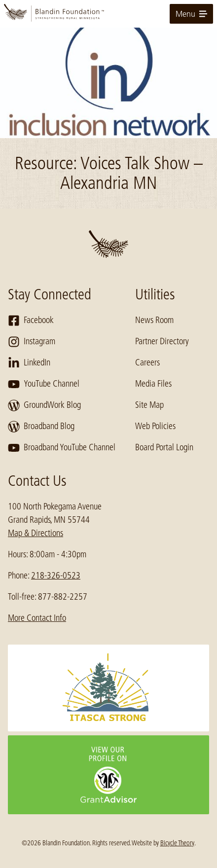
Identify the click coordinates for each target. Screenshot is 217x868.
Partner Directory (162, 341)
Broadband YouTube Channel (62, 448)
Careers (147, 362)
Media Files (153, 384)
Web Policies (155, 426)
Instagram (32, 342)
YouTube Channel (44, 384)
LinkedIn (29, 363)
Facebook (31, 321)
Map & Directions (36, 533)
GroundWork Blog (44, 405)
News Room (154, 320)
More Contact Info (37, 618)
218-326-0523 (56, 576)
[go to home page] (108, 14)
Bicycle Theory (177, 843)
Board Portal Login (164, 447)
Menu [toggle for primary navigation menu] (191, 14)
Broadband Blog (41, 427)
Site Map (149, 405)
